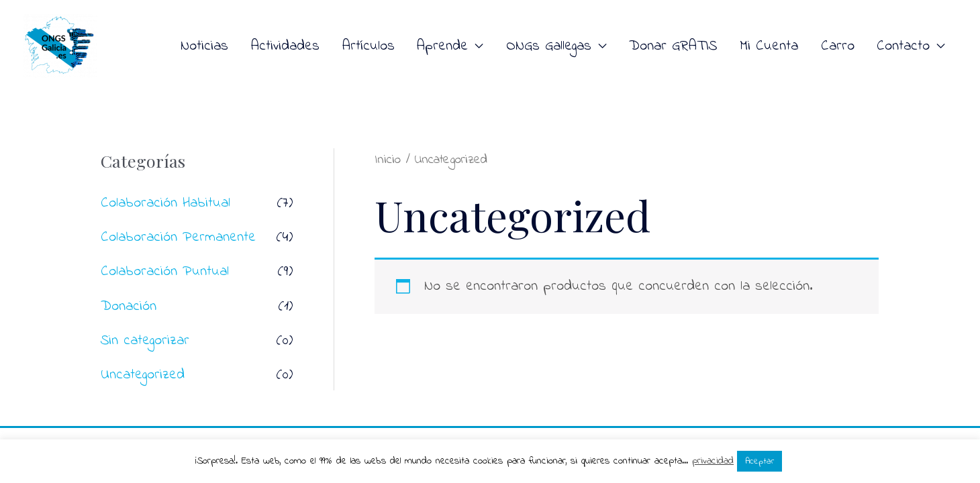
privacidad (713, 461)
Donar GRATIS (673, 46)
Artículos (369, 46)
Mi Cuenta (769, 46)
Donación (129, 307)
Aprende (442, 46)
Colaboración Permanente (178, 237)
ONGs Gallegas (549, 46)
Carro (838, 46)
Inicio (388, 160)
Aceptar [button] (759, 461)
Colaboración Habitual (165, 203)
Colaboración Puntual (165, 272)
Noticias (204, 46)
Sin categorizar (145, 341)
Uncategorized (143, 375)
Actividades (285, 46)
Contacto (903, 46)
